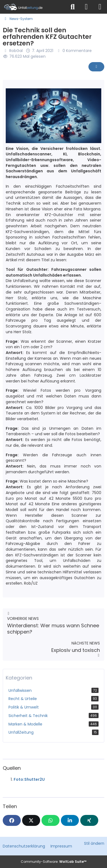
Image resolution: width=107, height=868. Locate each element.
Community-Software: (54, 862)
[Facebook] (12, 820)
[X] (31, 820)
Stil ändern (94, 843)
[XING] (89, 820)
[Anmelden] (86, 7)
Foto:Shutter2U (29, 779)
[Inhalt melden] (96, 67)
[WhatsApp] (50, 820)
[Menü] (100, 7)
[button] (70, 820)
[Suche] (73, 7)
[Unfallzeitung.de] (33, 7)
